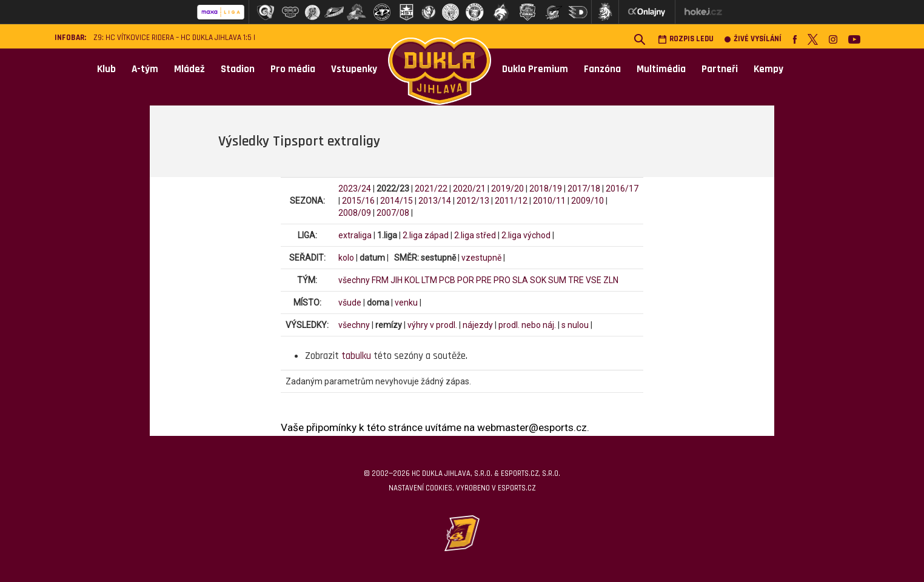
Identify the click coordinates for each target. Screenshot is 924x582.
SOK (538, 280)
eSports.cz (517, 488)
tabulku (356, 356)
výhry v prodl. (432, 325)
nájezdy (478, 325)
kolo (346, 258)
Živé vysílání (753, 39)
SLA (520, 280)
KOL (412, 280)
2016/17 (622, 189)
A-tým (145, 69)
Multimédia (661, 69)
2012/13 (473, 201)
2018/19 (546, 189)
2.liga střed (475, 235)
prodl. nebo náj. (527, 325)
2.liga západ (426, 235)
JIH (397, 280)
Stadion (238, 69)
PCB (447, 280)
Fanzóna (602, 69)
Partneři (720, 69)
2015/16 (358, 201)
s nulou (575, 325)
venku (406, 303)
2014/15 (397, 201)
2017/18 (584, 189)
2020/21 (469, 189)
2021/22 (431, 189)
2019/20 (507, 189)
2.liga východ (526, 235)
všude (350, 303)
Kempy (768, 69)
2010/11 (549, 201)
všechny (354, 280)
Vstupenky (354, 69)
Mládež (189, 69)
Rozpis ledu (686, 39)
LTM (429, 280)
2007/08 (393, 213)
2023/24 (355, 189)
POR (466, 280)
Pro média (293, 69)
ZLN (611, 280)
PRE (484, 280)
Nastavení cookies (420, 488)
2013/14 (435, 201)
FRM (380, 280)
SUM (557, 280)
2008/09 (355, 213)
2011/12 (511, 201)
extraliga (355, 235)
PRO (502, 280)
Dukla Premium (535, 69)
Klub (106, 69)
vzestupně (481, 258)
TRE (576, 280)
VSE (594, 280)
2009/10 (588, 201)
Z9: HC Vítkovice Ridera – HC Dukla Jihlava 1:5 (172, 38)
